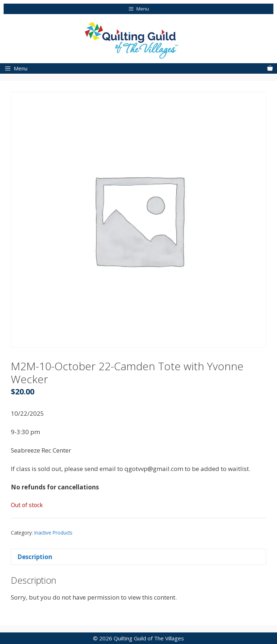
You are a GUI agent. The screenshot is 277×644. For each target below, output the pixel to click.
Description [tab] (35, 557)
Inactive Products (53, 533)
